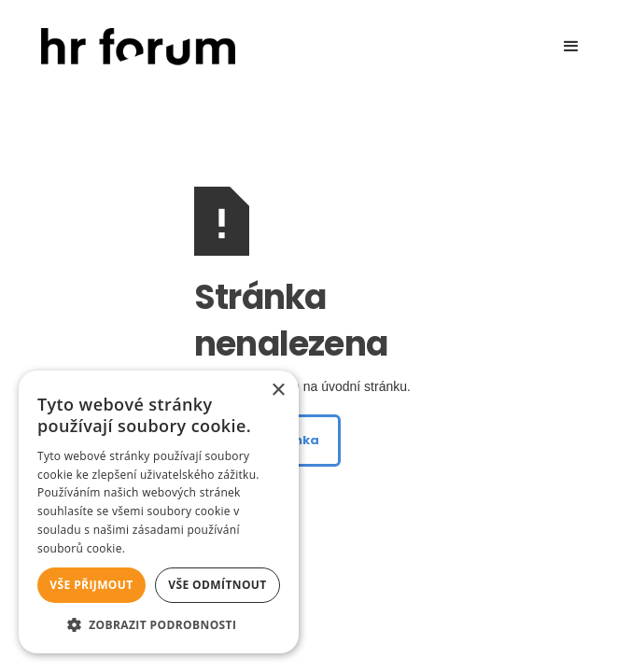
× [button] (278, 391)
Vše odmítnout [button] (217, 585)
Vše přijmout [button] (91, 585)
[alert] (159, 512)
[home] (133, 47)
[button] (571, 47)
